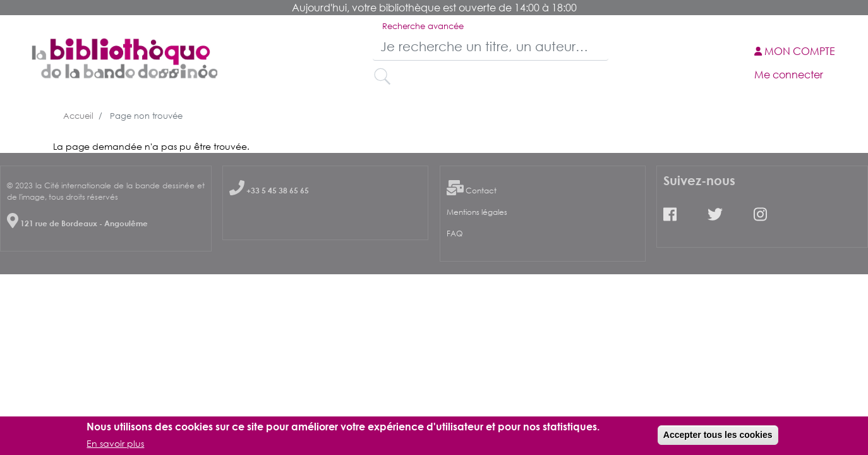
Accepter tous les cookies (718, 437)
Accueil (78, 116)
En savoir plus (115, 445)
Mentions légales (477, 212)
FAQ (455, 234)
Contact (481, 191)
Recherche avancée (423, 26)
